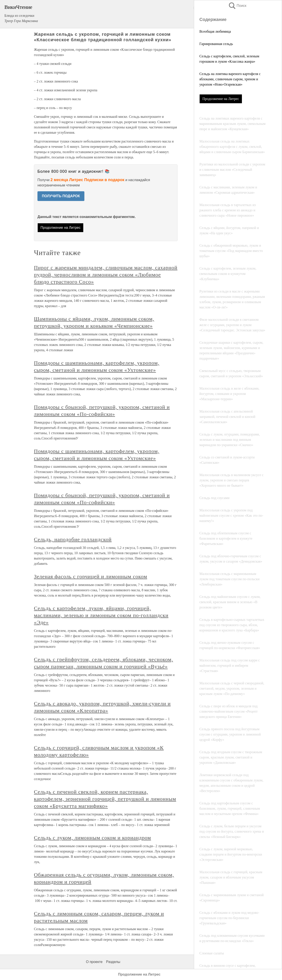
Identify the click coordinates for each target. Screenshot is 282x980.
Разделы (113, 962)
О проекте (94, 962)
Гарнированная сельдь (216, 44)
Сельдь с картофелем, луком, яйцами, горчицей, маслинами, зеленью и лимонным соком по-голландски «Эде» (101, 615)
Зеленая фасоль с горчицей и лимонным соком (91, 576)
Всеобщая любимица (215, 31)
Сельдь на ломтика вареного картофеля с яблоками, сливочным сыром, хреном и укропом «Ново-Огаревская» (230, 79)
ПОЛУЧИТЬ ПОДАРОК (61, 196)
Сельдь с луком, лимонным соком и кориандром (93, 838)
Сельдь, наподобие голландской (73, 539)
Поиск (237, 6)
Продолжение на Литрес (221, 99)
